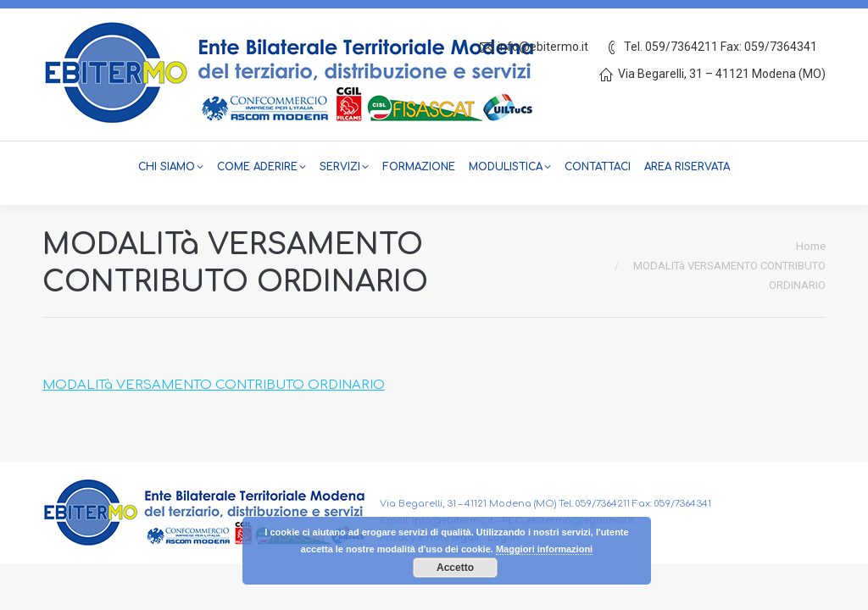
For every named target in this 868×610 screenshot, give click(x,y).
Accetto (455, 568)
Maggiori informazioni (544, 549)
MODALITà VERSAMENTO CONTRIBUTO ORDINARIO (214, 385)
